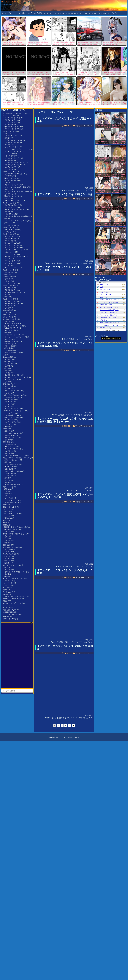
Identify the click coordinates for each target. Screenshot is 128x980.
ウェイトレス (9, 451)
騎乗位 (7, 489)
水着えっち (8, 393)
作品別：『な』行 (9, 227)
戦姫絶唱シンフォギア (12, 196)
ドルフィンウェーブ (11, 207)
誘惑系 (7, 332)
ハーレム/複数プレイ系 (10, 514)
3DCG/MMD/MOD (9, 612)
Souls (6, 183)
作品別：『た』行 (9, 203)
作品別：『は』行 (9, 234)
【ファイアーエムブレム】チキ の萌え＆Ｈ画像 (65, 194)
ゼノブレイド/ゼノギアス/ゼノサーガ (17, 192)
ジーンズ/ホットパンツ (12, 433)
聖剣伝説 (7, 189)
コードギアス (9, 169)
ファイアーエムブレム (12, 245)
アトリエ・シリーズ (11, 120)
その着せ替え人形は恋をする (14, 174)
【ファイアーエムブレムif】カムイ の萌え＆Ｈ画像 (64, 120)
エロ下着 (7, 366)
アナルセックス (8, 592)
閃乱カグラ (8, 198)
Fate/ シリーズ (9, 252)
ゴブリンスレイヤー (11, 167)
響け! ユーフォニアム (12, 243)
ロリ (49, 263)
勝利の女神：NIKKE (11, 230)
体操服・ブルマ (10, 400)
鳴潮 (6, 274)
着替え (7, 462)
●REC (5, 594)
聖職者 (7, 478)
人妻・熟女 (8, 321)
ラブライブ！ (9, 306)
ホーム (4, 13)
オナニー (6, 587)
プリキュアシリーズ (11, 254)
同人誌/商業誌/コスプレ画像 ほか (14, 113)
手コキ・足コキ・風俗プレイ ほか (14, 534)
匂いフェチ (8, 558)
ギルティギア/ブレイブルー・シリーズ (17, 149)
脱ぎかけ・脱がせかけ (12, 460)
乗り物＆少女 (7, 608)
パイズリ (7, 540)
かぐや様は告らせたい (12, 136)
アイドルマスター (10, 122)
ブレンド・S (9, 259)
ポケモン (7, 265)
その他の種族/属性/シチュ (13, 485)
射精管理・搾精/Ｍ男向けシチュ (15, 572)
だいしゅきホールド (11, 500)
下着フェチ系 (7, 357)
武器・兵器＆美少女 (10, 610)
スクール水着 (9, 386)
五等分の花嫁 (9, 160)
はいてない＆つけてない (13, 375)
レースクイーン (10, 413)
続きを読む (89, 188)
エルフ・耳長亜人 (10, 473)
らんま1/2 (8, 308)
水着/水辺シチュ (8, 384)
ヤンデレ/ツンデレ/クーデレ (12, 603)
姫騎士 (71, 566)
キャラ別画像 (69, 190)
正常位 (7, 491)
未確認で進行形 (10, 277)
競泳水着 (7, 388)
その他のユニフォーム (12, 397)
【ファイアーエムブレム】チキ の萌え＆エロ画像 (65, 647)
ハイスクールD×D (10, 239)
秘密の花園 (8, 348)
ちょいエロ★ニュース (73, 13)
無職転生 (7, 279)
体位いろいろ (7, 487)
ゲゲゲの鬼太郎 (10, 156)
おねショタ (8, 532)
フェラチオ (8, 552)
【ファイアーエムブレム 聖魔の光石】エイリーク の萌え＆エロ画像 (65, 496)
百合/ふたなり (7, 520)
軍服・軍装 (8, 453)
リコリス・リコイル (11, 301)
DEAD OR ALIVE (10, 214)
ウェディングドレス (11, 422)
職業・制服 (7, 442)
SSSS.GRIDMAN (10, 154)
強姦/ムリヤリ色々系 (11, 328)
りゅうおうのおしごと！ (13, 303)
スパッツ (7, 406)
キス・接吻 (8, 549)
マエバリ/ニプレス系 (11, 379)
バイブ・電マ (9, 583)
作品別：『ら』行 (9, 299)
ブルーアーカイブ (14, 13)
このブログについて (115, 13)
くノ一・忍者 (9, 476)
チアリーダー (9, 402)
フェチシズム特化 (9, 554)
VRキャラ (6, 617)
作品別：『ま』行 (9, 270)
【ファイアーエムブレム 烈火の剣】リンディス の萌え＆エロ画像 (65, 344)
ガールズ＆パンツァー (12, 147)
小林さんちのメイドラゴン (13, 165)
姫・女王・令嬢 (10, 467)
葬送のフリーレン (10, 178)
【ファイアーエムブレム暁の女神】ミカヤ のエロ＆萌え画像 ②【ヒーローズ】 (65, 420)
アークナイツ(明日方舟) (12, 118)
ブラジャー (8, 359)
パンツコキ (8, 556)
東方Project (8, 223)
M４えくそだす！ (11, 2)
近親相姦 (6, 525)
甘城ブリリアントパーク (13, 127)
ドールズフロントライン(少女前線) (16, 221)
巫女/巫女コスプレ (11, 447)
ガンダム (7, 145)
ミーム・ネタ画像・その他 (12, 614)
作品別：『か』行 (9, 131)
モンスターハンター (11, 283)
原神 (24, 13)
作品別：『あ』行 (9, 116)
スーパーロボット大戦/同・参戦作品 (17, 187)
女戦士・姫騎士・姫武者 (13, 471)
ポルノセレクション (90, 13)
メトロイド (8, 281)
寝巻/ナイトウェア (11, 435)
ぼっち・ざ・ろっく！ (12, 268)
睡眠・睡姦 (8, 561)
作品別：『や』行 (9, 286)
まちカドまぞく (10, 272)
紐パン (7, 371)
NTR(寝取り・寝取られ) (12, 335)
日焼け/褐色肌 (9, 350)
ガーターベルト (10, 364)
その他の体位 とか (11, 502)
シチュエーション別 (10, 319)
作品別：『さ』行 (9, 171)
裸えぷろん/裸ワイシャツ (13, 438)
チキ (90, 263)
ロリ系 (5, 312)
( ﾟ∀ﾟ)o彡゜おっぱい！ (12, 353)
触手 (6, 482)
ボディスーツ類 (10, 420)
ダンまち (7, 212)
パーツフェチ (7, 344)
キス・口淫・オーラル (10, 547)
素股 (6, 543)
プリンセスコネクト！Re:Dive (15, 256)
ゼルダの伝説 (9, 194)
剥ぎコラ (6, 605)
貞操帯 (7, 574)
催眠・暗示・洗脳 (10, 330)
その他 (7, 382)
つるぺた (66, 263)
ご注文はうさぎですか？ (13, 158)
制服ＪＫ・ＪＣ (8, 315)
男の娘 (5, 523)
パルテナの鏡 (9, 241)
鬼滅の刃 (7, 138)
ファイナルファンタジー (13, 248)
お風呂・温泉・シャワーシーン (15, 596)
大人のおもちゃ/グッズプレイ (13, 579)
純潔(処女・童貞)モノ (12, 529)
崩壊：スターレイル (11, 263)
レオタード (8, 404)
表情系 (5, 601)
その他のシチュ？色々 (12, 324)
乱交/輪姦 (8, 518)
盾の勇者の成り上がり (12, 205)
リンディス (88, 415)
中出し (7, 511)
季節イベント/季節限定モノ (12, 599)
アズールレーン (10, 124)
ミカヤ (89, 491)
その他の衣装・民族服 (12, 415)
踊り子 (7, 426)
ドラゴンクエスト (10, 225)
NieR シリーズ (9, 232)
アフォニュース (59, 13)
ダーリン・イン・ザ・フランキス (16, 209)
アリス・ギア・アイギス (13, 129)
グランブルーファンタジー (13, 151)
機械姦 (7, 576)
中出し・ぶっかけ (9, 507)
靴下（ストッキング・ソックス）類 (16, 377)
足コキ (7, 536)
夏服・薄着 (8, 431)
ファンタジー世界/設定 (10, 464)
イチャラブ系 (7, 317)
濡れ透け (7, 563)
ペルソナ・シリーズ (11, 261)
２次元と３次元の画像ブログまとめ (39, 13)
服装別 (5, 429)
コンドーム (8, 585)
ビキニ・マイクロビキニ (13, 391)
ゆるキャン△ (9, 288)
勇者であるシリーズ (11, 290)
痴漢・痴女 (8, 339)
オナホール (8, 581)
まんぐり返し (9, 498)
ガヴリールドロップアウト (13, 140)
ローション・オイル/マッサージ (15, 337)
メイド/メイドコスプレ (12, 449)
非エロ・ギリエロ (9, 619)
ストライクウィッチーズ (13, 185)
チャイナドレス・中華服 (13, 417)
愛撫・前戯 (7, 545)
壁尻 (6, 567)
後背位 (7, 494)
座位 (6, 496)
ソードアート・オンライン (13, 201)
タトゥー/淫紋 (9, 346)
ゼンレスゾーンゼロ (11, 180)
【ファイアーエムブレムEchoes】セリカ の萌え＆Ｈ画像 (64, 269)
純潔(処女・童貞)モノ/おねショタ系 (15, 527)
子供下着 (7, 362)
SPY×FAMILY (9, 176)
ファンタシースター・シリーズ (15, 250)
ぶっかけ (7, 509)
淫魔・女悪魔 (9, 469)
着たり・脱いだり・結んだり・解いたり (16, 458)
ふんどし (7, 373)
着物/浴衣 (8, 440)
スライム (7, 480)
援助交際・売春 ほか (12, 341)
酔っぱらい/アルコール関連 (14, 326)
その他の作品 (7, 310)
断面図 (5, 505)
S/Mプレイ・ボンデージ (11, 565)
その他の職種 (9, 444)
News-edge (102, 13)
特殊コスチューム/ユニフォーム (13, 411)
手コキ (7, 538)
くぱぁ (5, 590)
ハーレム (7, 516)
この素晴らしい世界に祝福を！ (15, 163)
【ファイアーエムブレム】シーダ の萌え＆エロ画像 (65, 572)
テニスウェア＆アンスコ (13, 409)
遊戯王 (7, 297)
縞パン (7, 368)
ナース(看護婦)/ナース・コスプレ (16, 455)
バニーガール (9, 424)
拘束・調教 (8, 570)
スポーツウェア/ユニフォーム (13, 395)
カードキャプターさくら (13, 142)
